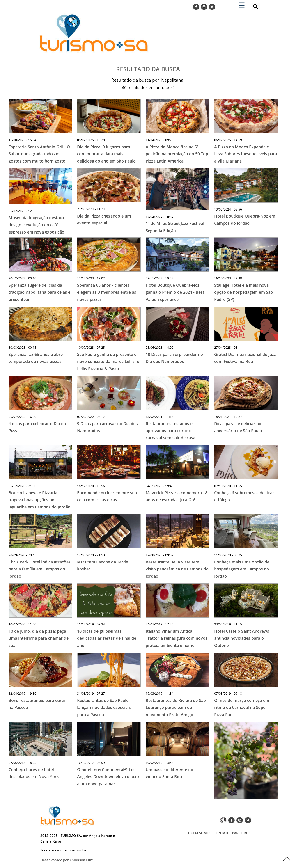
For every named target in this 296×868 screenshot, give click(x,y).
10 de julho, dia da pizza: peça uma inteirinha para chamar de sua (39, 638)
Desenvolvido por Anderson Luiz (67, 860)
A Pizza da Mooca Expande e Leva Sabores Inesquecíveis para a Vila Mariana (246, 154)
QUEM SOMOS (200, 833)
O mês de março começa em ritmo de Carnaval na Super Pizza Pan (242, 707)
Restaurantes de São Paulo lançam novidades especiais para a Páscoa (104, 707)
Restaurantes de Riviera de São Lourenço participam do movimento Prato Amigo (176, 707)
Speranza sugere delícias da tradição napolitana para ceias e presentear (39, 292)
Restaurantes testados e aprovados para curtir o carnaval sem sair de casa (170, 431)
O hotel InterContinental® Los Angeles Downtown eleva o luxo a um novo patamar (108, 777)
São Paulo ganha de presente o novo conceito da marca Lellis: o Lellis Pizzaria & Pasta (108, 361)
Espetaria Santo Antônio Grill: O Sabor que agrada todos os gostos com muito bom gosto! (39, 154)
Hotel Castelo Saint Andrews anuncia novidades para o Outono (242, 638)
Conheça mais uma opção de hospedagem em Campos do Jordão (242, 569)
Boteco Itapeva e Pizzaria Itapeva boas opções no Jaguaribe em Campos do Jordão (39, 500)
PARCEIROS (241, 833)
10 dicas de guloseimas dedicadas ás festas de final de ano (107, 638)
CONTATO (222, 833)
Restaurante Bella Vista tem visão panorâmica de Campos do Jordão (177, 569)
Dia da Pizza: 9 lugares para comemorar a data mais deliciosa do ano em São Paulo (106, 154)
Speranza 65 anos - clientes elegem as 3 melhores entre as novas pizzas (107, 292)
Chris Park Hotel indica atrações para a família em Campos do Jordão (40, 569)
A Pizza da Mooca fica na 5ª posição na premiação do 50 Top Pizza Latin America (177, 154)
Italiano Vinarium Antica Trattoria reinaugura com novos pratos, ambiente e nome (177, 638)
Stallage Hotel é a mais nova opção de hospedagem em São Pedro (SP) (244, 292)
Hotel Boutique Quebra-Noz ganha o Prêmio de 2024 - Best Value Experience (175, 292)
